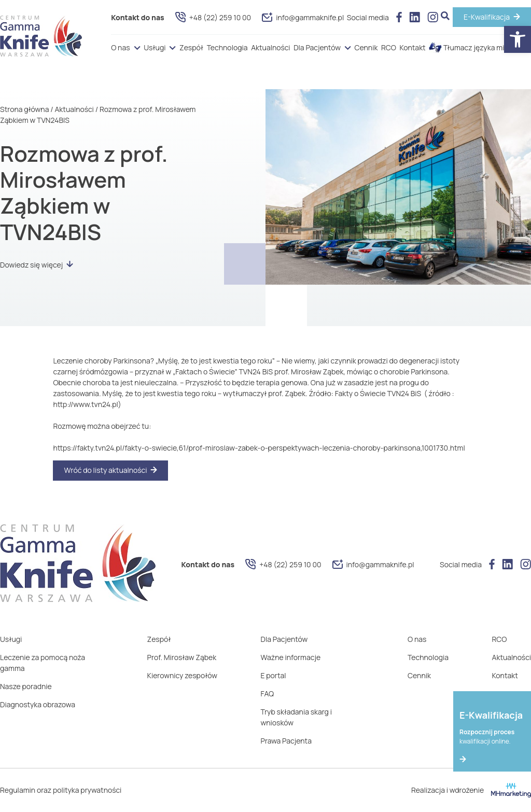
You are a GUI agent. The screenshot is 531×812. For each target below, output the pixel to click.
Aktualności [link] (270, 47)
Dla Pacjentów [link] (317, 47)
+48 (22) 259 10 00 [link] (213, 17)
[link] (518, 39)
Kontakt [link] (412, 47)
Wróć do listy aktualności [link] (105, 470)
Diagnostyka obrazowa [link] (38, 704)
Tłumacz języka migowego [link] (480, 47)
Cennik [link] (366, 47)
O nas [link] (120, 47)
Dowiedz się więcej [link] (37, 265)
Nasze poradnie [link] (26, 686)
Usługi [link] (155, 47)
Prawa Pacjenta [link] (286, 741)
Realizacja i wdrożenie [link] (471, 790)
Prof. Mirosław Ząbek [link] (182, 657)
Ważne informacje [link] (291, 657)
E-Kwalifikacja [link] (487, 17)
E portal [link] (274, 675)
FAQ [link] (268, 694)
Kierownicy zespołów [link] (182, 675)
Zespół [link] (191, 47)
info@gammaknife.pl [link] (303, 17)
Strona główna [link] (24, 109)
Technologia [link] (227, 47)
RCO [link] (389, 47)
